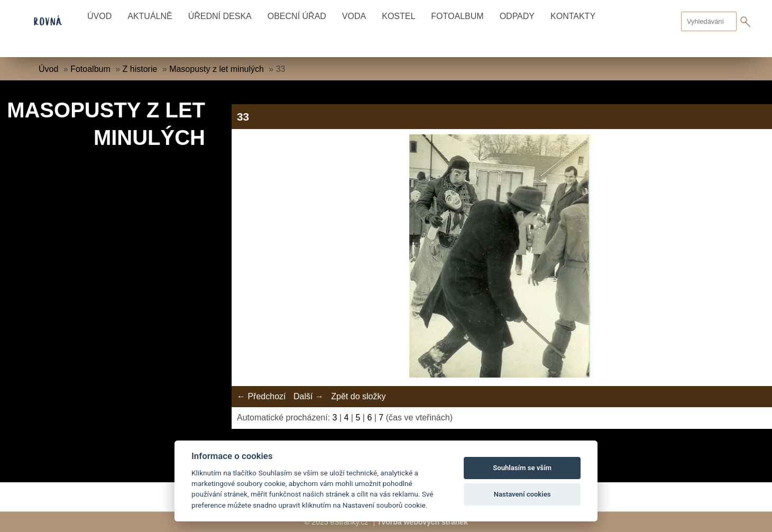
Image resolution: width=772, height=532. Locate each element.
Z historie (140, 69)
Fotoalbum (457, 16)
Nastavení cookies (522, 494)
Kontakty (573, 16)
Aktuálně (150, 16)
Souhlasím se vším (522, 468)
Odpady (517, 16)
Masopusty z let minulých (217, 69)
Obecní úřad (297, 16)
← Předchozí (261, 396)
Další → (309, 396)
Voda (354, 16)
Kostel (398, 16)
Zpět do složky (358, 396)
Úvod (99, 16)
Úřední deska (220, 16)
